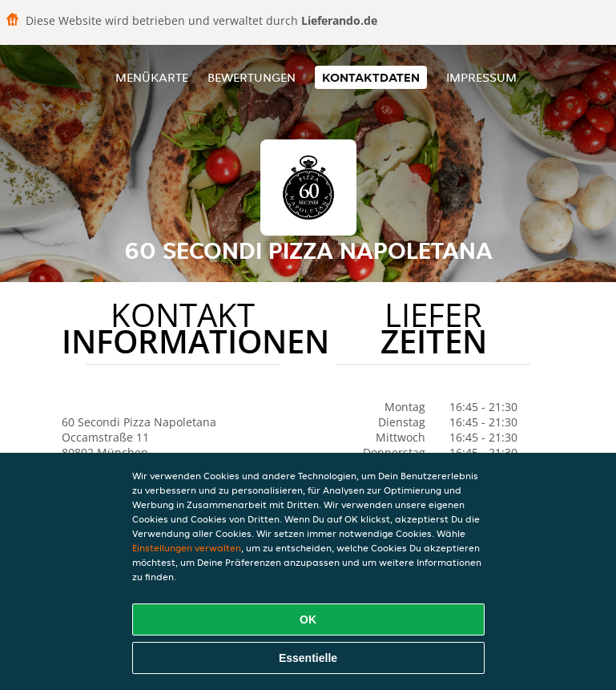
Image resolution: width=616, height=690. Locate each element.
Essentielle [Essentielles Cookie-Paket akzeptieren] (308, 658)
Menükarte (152, 77)
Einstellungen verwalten (187, 548)
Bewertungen (252, 77)
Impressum (481, 77)
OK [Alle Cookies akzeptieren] (308, 619)
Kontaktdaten (371, 77)
